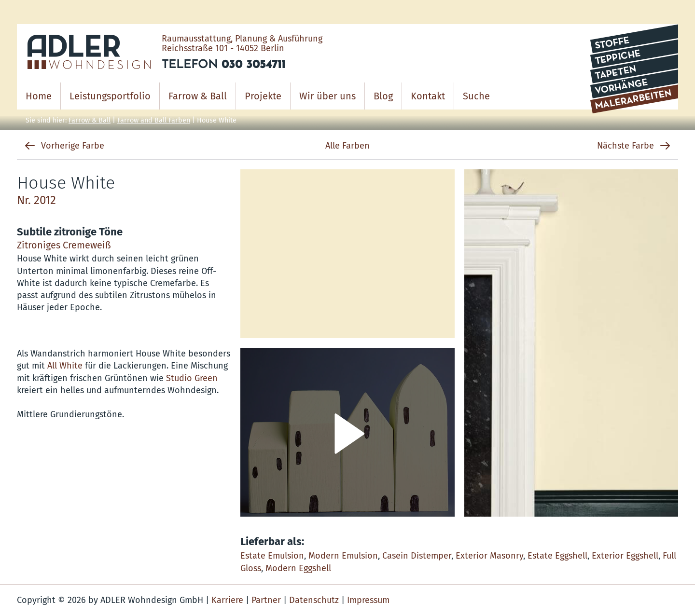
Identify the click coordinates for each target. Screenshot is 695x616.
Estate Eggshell (557, 556)
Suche (476, 96)
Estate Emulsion (272, 556)
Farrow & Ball (90, 120)
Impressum (368, 600)
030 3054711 (253, 65)
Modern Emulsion (343, 556)
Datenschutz (314, 600)
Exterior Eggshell (625, 556)
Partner (266, 600)
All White (65, 366)
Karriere (227, 600)
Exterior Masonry (489, 556)
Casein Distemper (417, 556)
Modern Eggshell (298, 568)
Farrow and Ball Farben (154, 120)
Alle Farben (347, 146)
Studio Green (192, 378)
